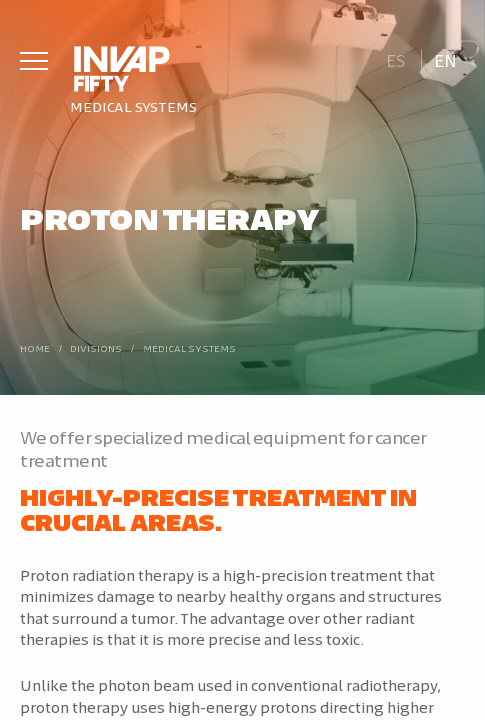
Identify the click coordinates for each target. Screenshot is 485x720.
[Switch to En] (446, 58)
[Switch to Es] (395, 58)
